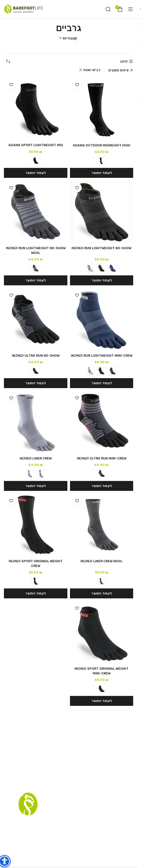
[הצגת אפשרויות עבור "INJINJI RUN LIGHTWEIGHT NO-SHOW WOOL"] (36, 280)
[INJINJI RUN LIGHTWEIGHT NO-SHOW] (102, 212)
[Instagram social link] (70, 844)
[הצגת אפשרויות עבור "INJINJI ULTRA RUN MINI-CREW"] (102, 486)
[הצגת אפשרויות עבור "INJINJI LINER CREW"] (36, 486)
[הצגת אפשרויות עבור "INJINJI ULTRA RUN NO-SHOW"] (36, 383)
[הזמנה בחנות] (8, 61)
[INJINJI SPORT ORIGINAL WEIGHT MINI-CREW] (102, 633)
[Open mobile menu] (131, 9)
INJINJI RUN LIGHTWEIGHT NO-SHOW (101, 248)
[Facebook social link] (76, 844)
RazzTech (64, 858)
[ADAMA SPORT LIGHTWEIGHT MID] (36, 109)
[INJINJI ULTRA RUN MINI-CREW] (102, 422)
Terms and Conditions (56, 834)
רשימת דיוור (65, 825)
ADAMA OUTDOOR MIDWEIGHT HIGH (102, 145)
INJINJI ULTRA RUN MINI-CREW (102, 458)
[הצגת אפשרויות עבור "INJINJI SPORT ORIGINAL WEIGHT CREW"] (36, 593)
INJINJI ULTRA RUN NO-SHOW (36, 356)
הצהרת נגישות (91, 834)
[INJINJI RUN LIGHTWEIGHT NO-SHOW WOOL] (36, 212)
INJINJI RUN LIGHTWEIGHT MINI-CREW (102, 356)
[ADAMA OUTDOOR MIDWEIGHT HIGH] (102, 109)
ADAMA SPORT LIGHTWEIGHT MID (36, 145)
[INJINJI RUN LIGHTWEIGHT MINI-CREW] (102, 320)
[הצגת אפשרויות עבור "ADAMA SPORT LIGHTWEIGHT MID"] (36, 173)
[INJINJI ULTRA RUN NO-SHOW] (36, 320)
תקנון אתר (86, 825)
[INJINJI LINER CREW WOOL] (102, 525)
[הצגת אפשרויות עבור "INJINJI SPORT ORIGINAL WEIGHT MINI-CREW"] (102, 701)
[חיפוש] (108, 9)
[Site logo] (23, 9)
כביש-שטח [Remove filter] (92, 70)
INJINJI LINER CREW (36, 458)
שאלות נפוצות (42, 825)
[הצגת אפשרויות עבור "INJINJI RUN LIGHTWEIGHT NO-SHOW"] (102, 280)
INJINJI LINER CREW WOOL (101, 561)
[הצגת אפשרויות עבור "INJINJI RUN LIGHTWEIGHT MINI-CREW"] (102, 383)
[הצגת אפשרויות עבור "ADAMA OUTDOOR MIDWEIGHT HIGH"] (102, 173)
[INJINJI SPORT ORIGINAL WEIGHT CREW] (36, 525)
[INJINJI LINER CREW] (36, 422)
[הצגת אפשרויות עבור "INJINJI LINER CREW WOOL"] (102, 593)
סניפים (102, 825)
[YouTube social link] (62, 844)
